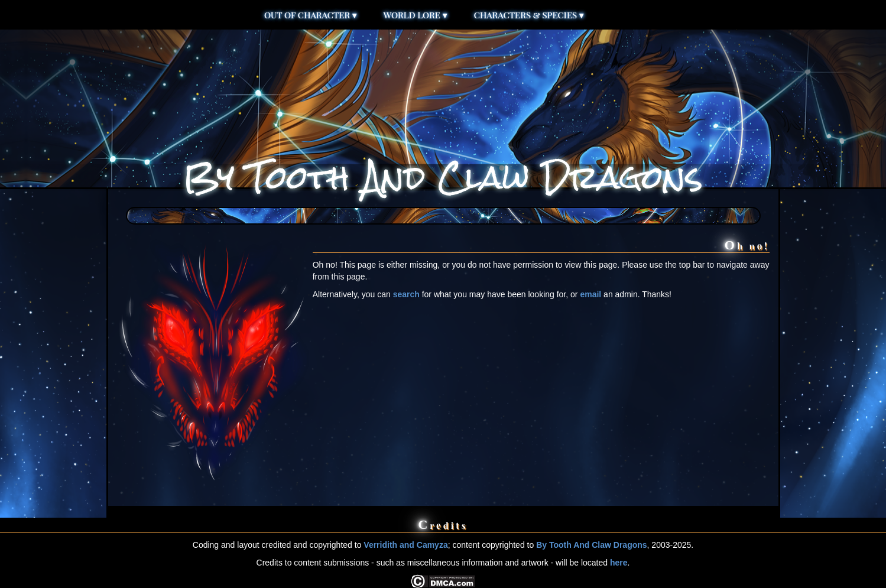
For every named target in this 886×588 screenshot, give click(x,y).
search (406, 294)
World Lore (416, 15)
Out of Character (311, 15)
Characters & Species (529, 15)
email (590, 294)
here (619, 563)
